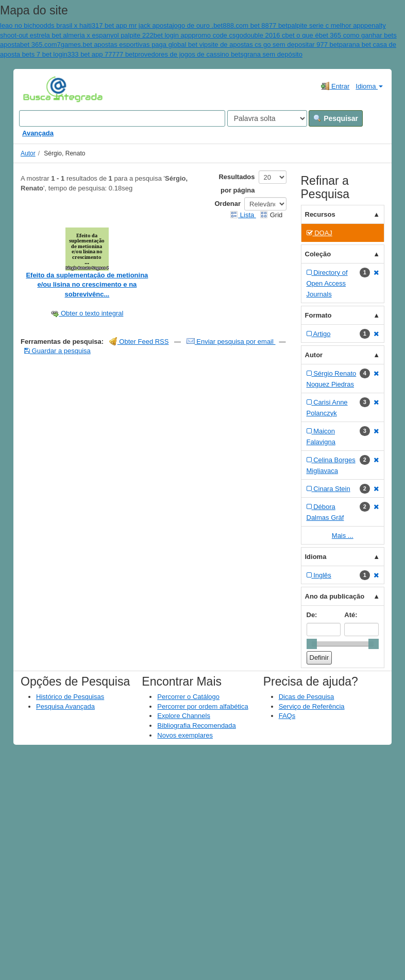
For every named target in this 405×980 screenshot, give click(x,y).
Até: (351, 615)
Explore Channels (184, 716)
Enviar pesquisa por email (231, 342)
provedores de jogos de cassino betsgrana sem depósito (218, 54)
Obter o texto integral (87, 313)
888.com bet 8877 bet (255, 25)
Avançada (38, 133)
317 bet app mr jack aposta (132, 25)
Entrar (335, 86)
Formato (318, 315)
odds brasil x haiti (65, 25)
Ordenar (228, 204)
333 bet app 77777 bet (101, 54)
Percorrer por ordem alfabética (202, 706)
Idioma (369, 86)
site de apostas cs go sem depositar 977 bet (273, 45)
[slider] (312, 644)
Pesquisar (336, 118)
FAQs (287, 716)
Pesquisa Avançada (65, 706)
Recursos (320, 214)
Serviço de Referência (312, 706)
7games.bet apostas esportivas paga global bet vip (133, 45)
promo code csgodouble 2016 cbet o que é (255, 35)
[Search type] (267, 118)
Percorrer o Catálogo (188, 697)
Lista (243, 215)
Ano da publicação (335, 596)
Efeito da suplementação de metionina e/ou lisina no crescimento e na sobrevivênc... (87, 285)
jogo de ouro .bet (198, 25)
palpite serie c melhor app (326, 25)
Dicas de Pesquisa (307, 697)
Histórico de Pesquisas (70, 697)
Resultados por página (237, 183)
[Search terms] (122, 118)
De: (312, 615)
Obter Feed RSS (139, 342)
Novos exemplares (185, 735)
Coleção (318, 254)
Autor (28, 153)
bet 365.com (39, 45)
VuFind (39, 89)
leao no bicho (20, 25)
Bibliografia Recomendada (196, 725)
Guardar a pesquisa (57, 351)
